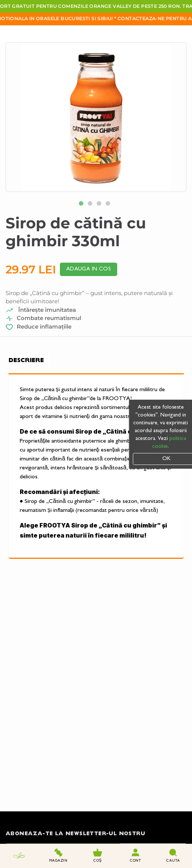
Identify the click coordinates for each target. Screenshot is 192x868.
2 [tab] (92, 205)
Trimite (153, 796)
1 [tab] (83, 205)
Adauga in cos (89, 269)
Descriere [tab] (26, 361)
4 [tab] (109, 205)
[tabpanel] (96, 117)
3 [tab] (100, 205)
